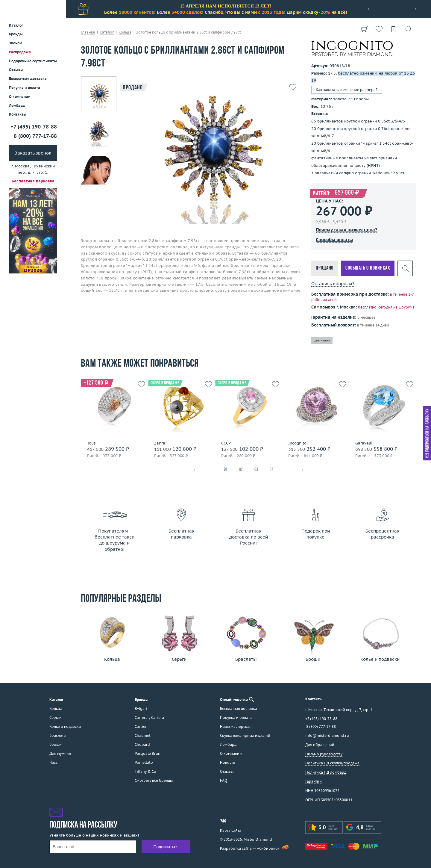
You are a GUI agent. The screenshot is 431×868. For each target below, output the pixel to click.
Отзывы (16, 70)
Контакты (18, 114)
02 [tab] (241, 470)
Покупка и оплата (25, 88)
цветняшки (322, 340)
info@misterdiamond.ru (327, 735)
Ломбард (17, 106)
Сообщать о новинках (368, 268)
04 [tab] (271, 470)
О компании (20, 97)
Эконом (16, 43)
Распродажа (20, 52)
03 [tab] (256, 470)
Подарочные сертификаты (33, 61)
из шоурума (404, 307)
